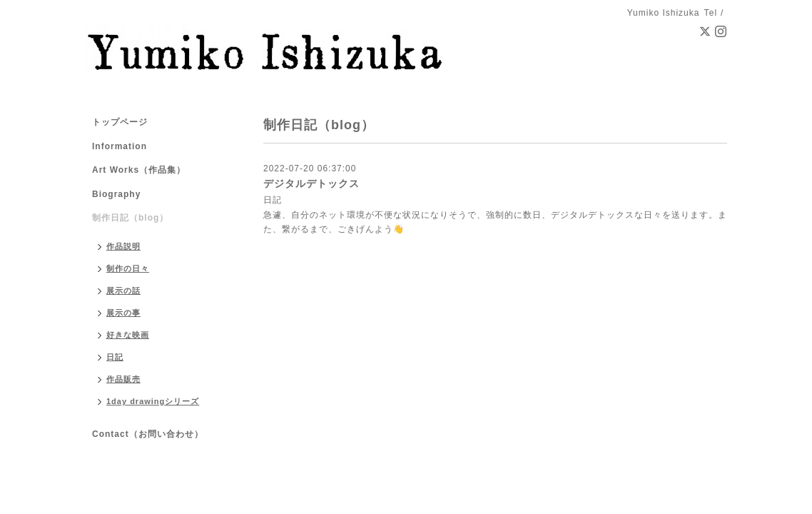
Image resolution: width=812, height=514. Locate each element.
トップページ (120, 122)
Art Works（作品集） (139, 170)
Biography (116, 194)
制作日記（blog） (130, 218)
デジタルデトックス (311, 183)
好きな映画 (128, 335)
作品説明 (123, 246)
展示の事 (123, 313)
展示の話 (123, 291)
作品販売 (123, 379)
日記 (273, 200)
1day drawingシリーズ (153, 401)
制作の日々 (128, 268)
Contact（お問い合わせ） (148, 434)
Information (120, 146)
